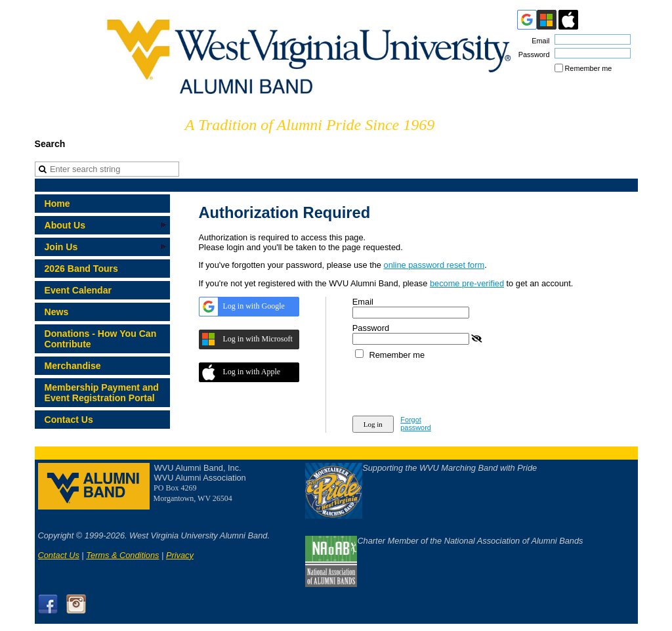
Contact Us (69, 420)
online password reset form (434, 265)
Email (538, 41)
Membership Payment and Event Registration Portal (102, 393)
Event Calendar (78, 290)
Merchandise (73, 366)
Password (531, 54)
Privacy (180, 555)
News (57, 312)
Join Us (61, 247)
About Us (65, 225)
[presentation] (452, 385)
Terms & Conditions (122, 555)
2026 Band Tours (81, 269)
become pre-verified (467, 283)
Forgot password (416, 424)
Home (57, 204)
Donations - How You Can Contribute (101, 339)
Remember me (589, 68)
